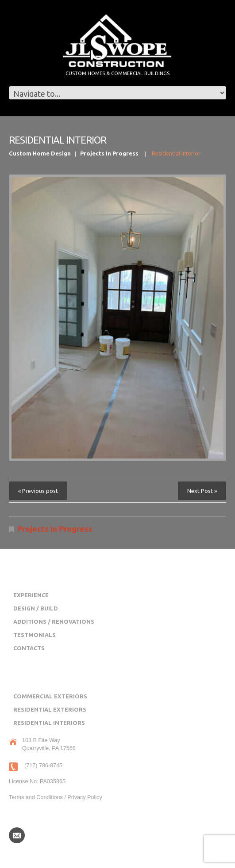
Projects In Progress (109, 153)
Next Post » (202, 491)
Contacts (29, 648)
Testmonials (35, 635)
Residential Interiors (49, 723)
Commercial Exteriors (50, 696)
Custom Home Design (40, 153)
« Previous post (38, 491)
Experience (31, 595)
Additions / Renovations (54, 622)
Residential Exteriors (50, 709)
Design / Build (36, 608)
